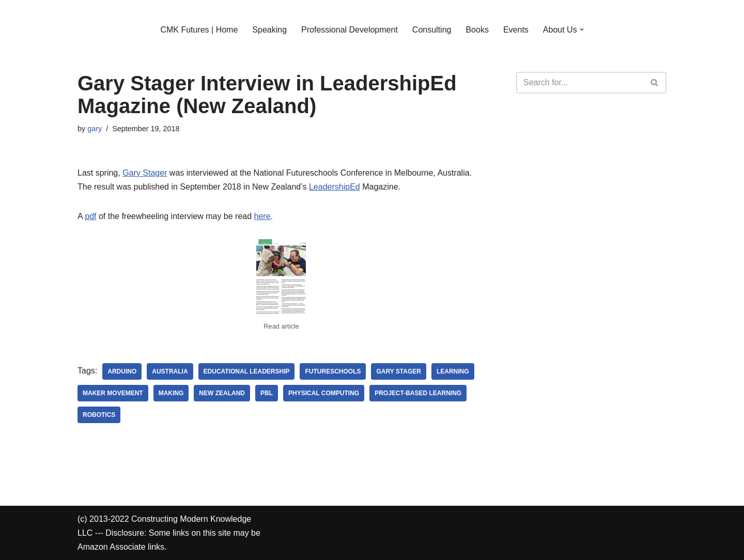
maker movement (113, 393)
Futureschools (333, 371)
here (262, 216)
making (171, 393)
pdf (90, 216)
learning (453, 371)
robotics (99, 415)
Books (477, 30)
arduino (122, 371)
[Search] (580, 83)
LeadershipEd (335, 187)
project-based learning (418, 393)
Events (516, 30)
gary (95, 129)
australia (170, 371)
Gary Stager (145, 173)
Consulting (432, 30)
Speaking (269, 30)
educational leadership (247, 371)
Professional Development (350, 30)
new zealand (222, 393)
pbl (267, 393)
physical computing (324, 393)
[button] (582, 29)
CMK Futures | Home (199, 30)
